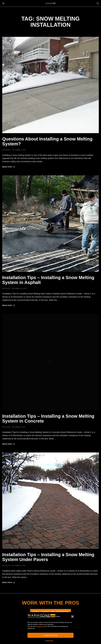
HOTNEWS (6, 150)
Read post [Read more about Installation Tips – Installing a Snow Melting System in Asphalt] (9, 305)
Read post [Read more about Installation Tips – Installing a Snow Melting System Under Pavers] (9, 582)
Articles (6, 288)
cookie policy (41, 626)
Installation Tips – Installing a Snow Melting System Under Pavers (48, 557)
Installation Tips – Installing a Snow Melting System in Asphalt (48, 280)
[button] (72, 617)
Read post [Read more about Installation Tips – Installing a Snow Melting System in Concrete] (9, 444)
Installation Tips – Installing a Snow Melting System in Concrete (48, 419)
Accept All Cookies (50, 635)
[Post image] (50, 85)
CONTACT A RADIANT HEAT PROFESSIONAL (50, 611)
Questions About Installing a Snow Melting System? (47, 141)
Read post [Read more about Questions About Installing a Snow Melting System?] (9, 167)
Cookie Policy (49, 641)
